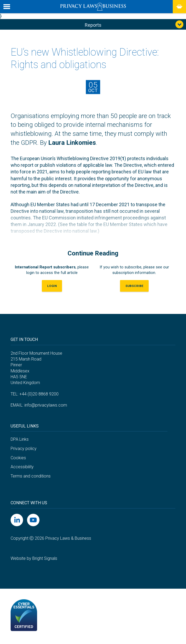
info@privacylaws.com (46, 407)
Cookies (18, 459)
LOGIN (52, 287)
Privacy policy (24, 450)
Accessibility (22, 469)
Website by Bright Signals (34, 560)
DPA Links (20, 441)
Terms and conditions (31, 478)
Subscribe (134, 287)
